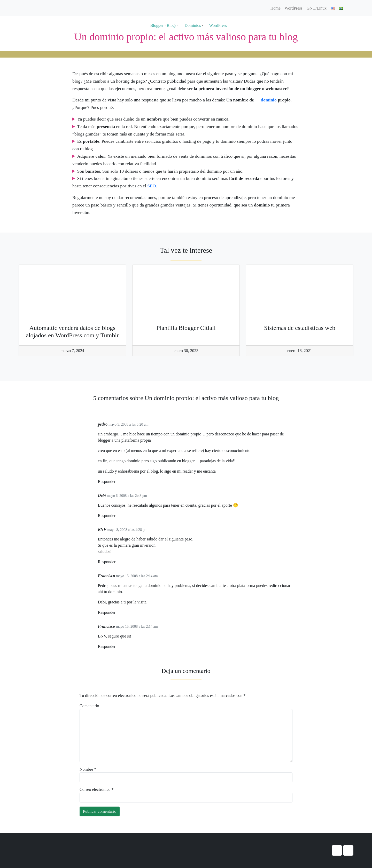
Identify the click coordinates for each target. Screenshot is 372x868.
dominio (266, 100)
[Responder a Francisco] (117, 613)
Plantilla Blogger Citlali (186, 328)
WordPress (294, 8)
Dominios (190, 25)
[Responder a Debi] (117, 516)
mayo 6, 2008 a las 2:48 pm (127, 496)
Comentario (89, 706)
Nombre (88, 769)
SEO (152, 186)
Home (276, 8)
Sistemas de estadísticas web (300, 328)
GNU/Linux (317, 8)
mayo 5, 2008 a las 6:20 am (128, 424)
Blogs (171, 25)
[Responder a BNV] (117, 562)
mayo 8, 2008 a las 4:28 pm (127, 530)
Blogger (154, 25)
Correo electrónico (97, 789)
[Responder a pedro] (117, 482)
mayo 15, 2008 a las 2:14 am (137, 576)
